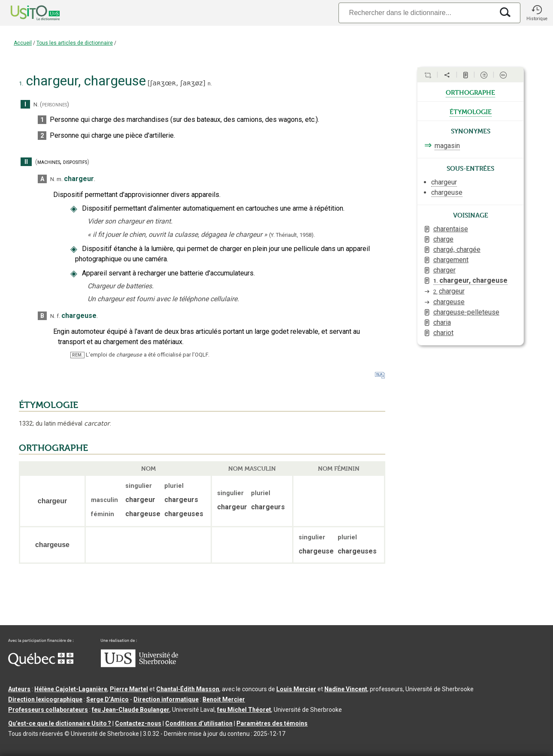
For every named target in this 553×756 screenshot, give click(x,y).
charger (444, 270)
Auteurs (19, 689)
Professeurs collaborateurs (48, 710)
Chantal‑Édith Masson (188, 689)
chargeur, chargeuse (470, 280)
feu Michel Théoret (244, 710)
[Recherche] (416, 13)
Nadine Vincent (346, 689)
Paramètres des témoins (272, 723)
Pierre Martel (129, 689)
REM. (77, 355)
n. (210, 83)
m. (60, 179)
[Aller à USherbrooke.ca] (139, 665)
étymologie (471, 111)
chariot (443, 333)
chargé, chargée (457, 249)
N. (36, 104)
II (26, 162)
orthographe (470, 92)
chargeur (449, 291)
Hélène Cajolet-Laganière (71, 689)
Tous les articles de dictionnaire (75, 43)
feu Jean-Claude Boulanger (131, 710)
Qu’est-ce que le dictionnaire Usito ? (60, 723)
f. (58, 316)
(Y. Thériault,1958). (292, 235)
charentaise (451, 229)
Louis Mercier (296, 689)
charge (443, 239)
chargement (451, 260)
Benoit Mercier (224, 699)
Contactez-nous (138, 723)
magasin (447, 146)
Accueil (23, 43)
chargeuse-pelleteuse (466, 312)
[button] (537, 13)
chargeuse (449, 302)
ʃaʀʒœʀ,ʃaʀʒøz (177, 83)
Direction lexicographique (45, 699)
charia (442, 322)
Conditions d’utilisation (199, 723)
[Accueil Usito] (26, 13)
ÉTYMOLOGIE (48, 405)
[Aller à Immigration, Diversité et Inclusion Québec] (41, 664)
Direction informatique (166, 699)
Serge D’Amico (107, 699)
